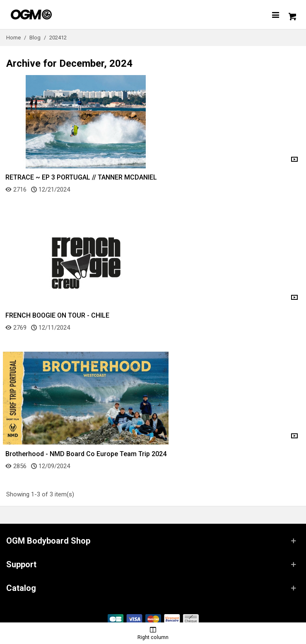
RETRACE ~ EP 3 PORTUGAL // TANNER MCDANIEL (81, 177)
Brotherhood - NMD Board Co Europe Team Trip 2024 (86, 454)
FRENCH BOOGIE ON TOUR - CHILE (57, 315)
